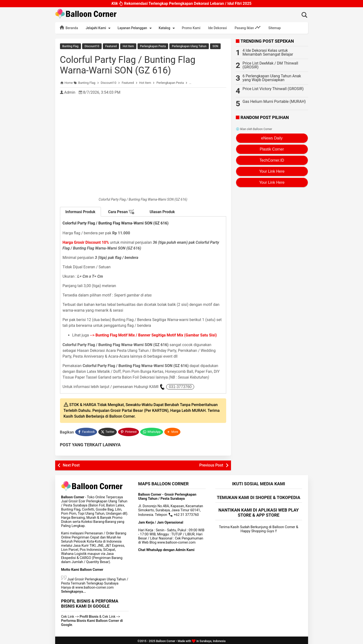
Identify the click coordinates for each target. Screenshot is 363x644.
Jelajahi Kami (99, 28)
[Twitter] (108, 431)
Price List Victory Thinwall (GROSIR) (273, 89)
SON (215, 46)
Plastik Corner (272, 149)
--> (153, 335)
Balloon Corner (166, 639)
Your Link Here (272, 171)
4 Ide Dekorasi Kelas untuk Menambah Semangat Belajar (268, 52)
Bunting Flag (70, 46)
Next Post (71, 463)
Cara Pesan (121, 211)
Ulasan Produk (162, 211)
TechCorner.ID (272, 160)
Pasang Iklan (248, 27)
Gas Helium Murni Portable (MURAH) (274, 102)
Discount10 (92, 46)
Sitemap (275, 28)
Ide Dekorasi (218, 28)
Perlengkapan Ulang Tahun (189, 46)
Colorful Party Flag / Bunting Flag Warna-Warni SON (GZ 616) (131, 64)
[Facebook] (86, 431)
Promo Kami (191, 28)
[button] (173, 431)
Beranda (69, 27)
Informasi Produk (80, 211)
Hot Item (128, 46)
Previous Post (211, 463)
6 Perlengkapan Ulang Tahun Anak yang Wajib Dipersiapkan (272, 78)
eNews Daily (272, 138)
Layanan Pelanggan (135, 28)
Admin (70, 92)
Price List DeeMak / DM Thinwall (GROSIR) (270, 65)
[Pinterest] (129, 431)
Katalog (168, 28)
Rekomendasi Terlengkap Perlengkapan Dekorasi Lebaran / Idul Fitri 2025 (181, 3)
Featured (111, 46)
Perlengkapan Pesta (153, 46)
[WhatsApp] (152, 431)
